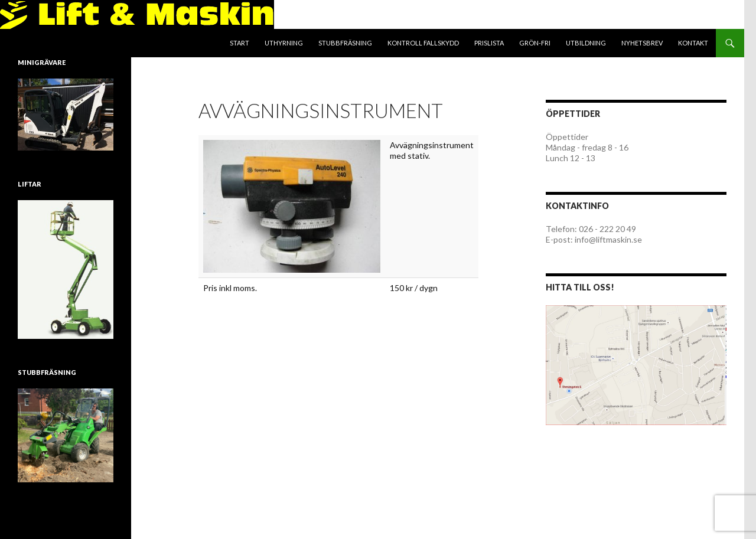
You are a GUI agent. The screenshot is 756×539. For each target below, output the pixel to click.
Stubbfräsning (345, 43)
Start (239, 43)
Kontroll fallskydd (423, 43)
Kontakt (693, 43)
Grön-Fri (535, 43)
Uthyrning (284, 43)
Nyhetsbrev (642, 43)
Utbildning (586, 43)
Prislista (489, 43)
